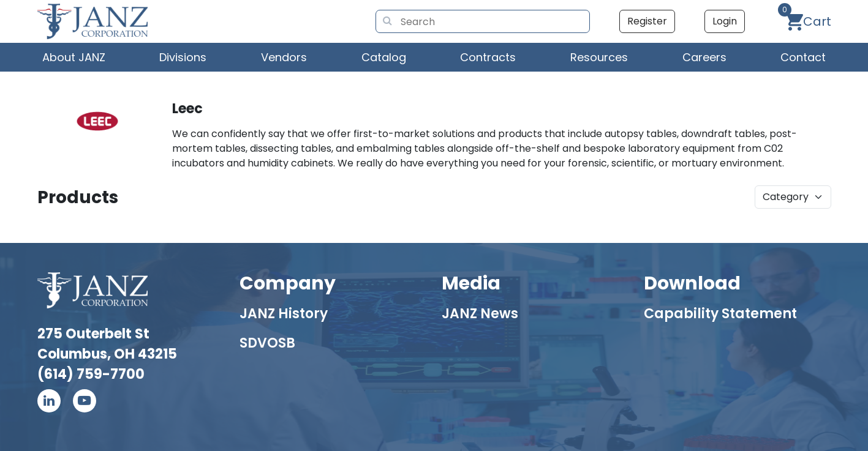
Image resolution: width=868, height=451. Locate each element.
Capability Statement (720, 314)
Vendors (284, 57)
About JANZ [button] (74, 57)
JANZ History (284, 314)
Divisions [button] (183, 57)
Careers (704, 57)
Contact (803, 57)
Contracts (488, 57)
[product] (793, 197)
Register (647, 21)
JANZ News (480, 314)
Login (725, 21)
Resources (599, 57)
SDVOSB (267, 343)
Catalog (384, 57)
